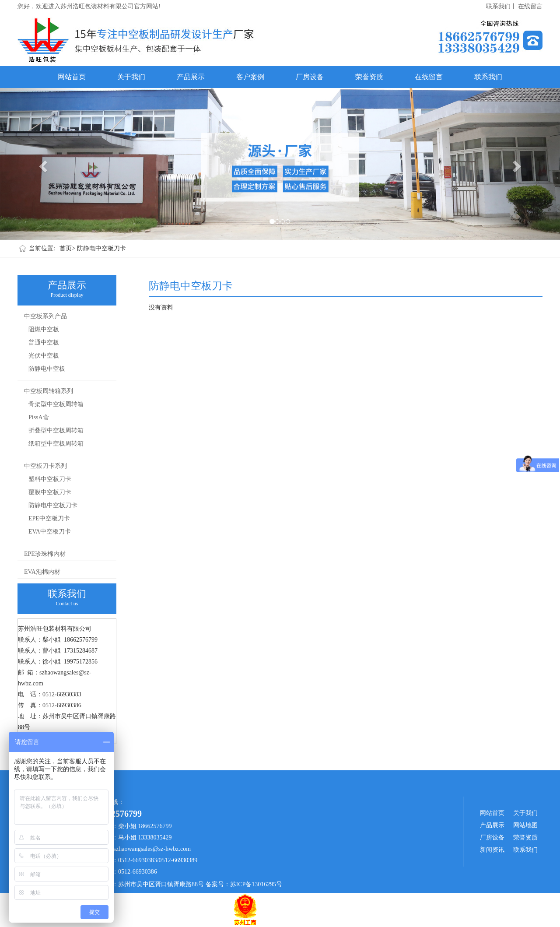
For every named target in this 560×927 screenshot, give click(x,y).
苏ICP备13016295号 (256, 884)
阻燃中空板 (44, 329)
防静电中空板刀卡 (101, 248)
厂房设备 (310, 77)
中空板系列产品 (45, 316)
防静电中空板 (47, 369)
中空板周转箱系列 (49, 391)
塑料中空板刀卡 (50, 479)
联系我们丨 (501, 6)
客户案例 (250, 77)
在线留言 (530, 6)
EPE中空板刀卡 (49, 518)
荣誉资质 (369, 77)
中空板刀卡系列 (45, 466)
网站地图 (525, 825)
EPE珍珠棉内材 (45, 554)
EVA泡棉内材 (42, 572)
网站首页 (72, 77)
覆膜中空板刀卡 (50, 492)
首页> (67, 248)
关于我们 (131, 77)
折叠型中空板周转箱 (56, 430)
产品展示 (191, 77)
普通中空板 (44, 342)
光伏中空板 (44, 356)
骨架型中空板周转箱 (56, 404)
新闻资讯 (492, 850)
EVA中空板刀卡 (50, 532)
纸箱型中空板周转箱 (56, 444)
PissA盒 (39, 417)
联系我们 (488, 77)
